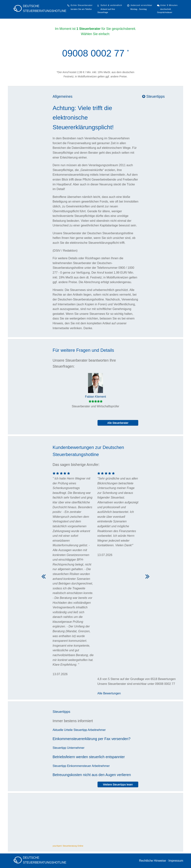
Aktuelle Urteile (63, 730)
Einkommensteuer (79, 766)
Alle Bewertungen (109, 693)
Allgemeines (62, 96)
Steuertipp (80, 730)
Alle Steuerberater (118, 423)
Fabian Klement (95, 397)
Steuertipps (153, 96)
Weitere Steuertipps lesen (118, 784)
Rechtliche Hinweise (152, 861)
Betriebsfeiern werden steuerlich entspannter (89, 757)
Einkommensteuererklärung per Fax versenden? (91, 739)
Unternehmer (76, 748)
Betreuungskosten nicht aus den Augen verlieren (92, 775)
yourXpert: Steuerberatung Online (68, 846)
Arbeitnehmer (97, 730)
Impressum (176, 861)
